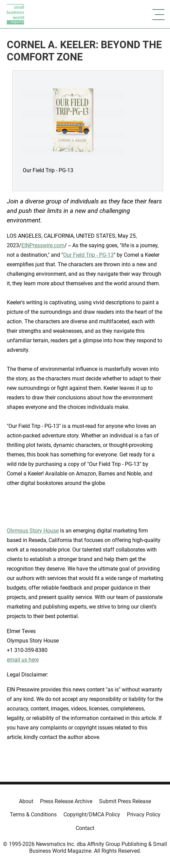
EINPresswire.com (43, 245)
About (26, 801)
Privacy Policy (144, 815)
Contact (85, 828)
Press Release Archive (66, 801)
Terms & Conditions (33, 815)
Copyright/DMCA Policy (92, 815)
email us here (23, 660)
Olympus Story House (33, 531)
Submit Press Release (125, 801)
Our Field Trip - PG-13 (88, 255)
